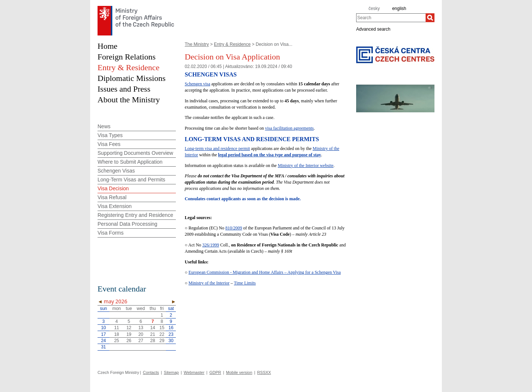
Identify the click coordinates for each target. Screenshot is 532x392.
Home (108, 46)
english (399, 8)
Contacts (151, 372)
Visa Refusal (112, 197)
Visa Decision (113, 188)
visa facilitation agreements (289, 128)
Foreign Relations (127, 57)
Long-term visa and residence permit (217, 149)
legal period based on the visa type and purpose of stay (270, 155)
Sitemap (171, 372)
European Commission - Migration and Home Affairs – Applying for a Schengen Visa (265, 272)
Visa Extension (115, 206)
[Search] (430, 18)
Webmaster (194, 372)
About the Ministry (129, 100)
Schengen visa (197, 84)
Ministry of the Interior (209, 283)
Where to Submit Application (130, 162)
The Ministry (197, 44)
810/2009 (234, 228)
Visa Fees (109, 144)
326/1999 (211, 245)
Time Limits (245, 283)
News (104, 126)
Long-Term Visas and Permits (131, 180)
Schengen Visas (116, 171)
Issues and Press (124, 89)
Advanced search (373, 29)
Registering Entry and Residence (135, 215)
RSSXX (264, 372)
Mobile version (239, 372)
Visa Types (110, 135)
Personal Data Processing (127, 224)
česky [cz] (374, 8)
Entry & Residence (232, 44)
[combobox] (391, 18)
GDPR (215, 372)
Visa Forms (111, 233)
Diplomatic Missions (132, 78)
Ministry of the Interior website (306, 166)
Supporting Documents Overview (135, 153)
